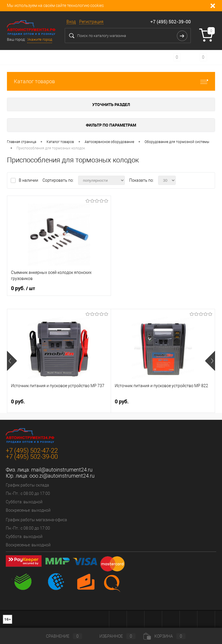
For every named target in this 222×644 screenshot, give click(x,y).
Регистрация (91, 22)
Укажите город (40, 39)
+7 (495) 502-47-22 (32, 451)
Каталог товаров (111, 81)
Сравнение (59, 636)
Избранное (113, 636)
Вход (71, 22)
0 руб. (23, 288)
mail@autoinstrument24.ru (62, 470)
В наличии (29, 180)
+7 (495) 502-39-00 (171, 22)
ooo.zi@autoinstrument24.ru (62, 476)
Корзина (164, 636)
